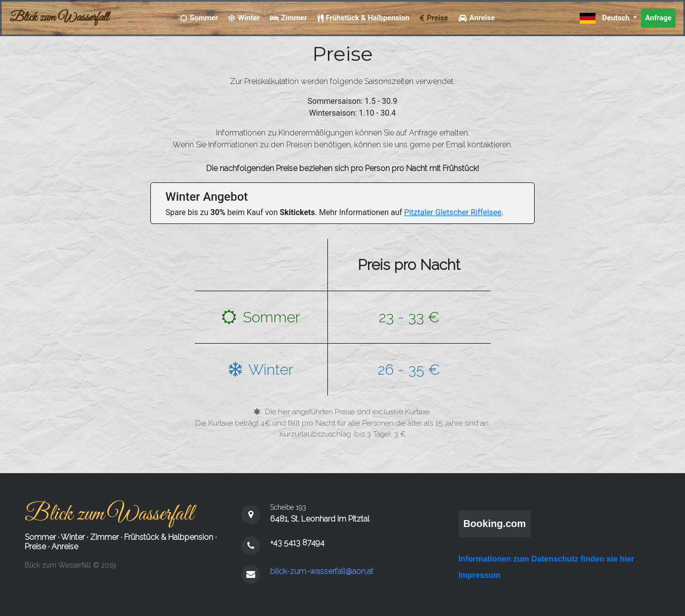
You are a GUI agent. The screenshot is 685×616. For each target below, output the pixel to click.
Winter (73, 537)
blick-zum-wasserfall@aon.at (322, 571)
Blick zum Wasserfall (59, 18)
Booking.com (495, 524)
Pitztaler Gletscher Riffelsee (453, 212)
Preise (35, 547)
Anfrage (658, 18)
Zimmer (104, 537)
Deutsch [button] (606, 18)
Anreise (65, 547)
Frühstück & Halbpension (169, 537)
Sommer (40, 537)
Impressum (479, 575)
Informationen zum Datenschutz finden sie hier (547, 559)
